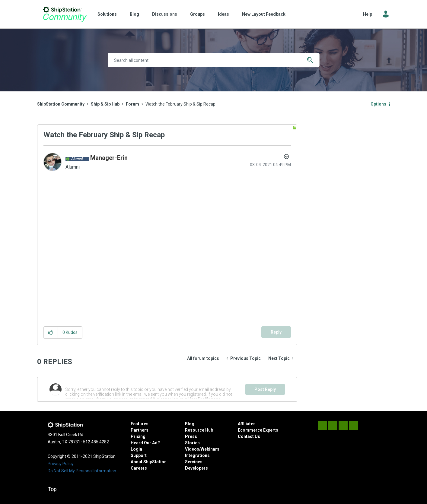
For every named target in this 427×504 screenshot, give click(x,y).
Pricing (138, 436)
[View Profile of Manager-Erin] (109, 158)
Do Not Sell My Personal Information (82, 471)
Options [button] (378, 104)
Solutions (107, 14)
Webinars (210, 449)
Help (368, 14)
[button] (51, 333)
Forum (132, 104)
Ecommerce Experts (258, 430)
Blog (134, 14)
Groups (198, 14)
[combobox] (214, 60)
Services (194, 462)
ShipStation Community (65, 14)
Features (140, 424)
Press (191, 436)
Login (136, 449)
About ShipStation (149, 462)
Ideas (223, 14)
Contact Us (249, 436)
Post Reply (265, 389)
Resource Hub (199, 430)
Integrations (197, 455)
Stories (192, 443)
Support (139, 455)
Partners (140, 430)
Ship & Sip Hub (105, 104)
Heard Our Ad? (145, 443)
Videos (192, 449)
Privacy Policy (61, 464)
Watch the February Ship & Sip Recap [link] (180, 104)
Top (52, 489)
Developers (196, 468)
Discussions (165, 14)
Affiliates (247, 424)
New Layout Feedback (264, 14)
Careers (139, 468)
